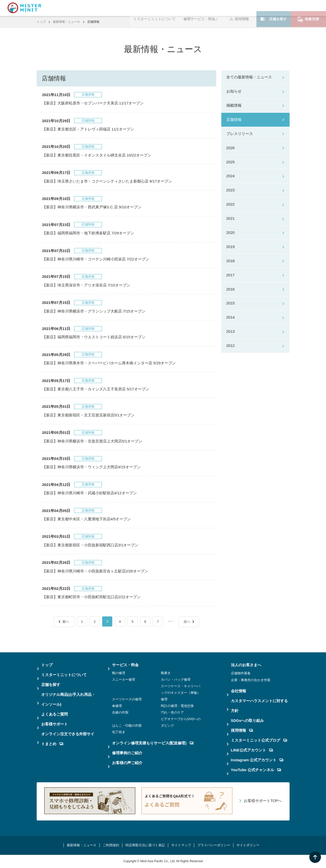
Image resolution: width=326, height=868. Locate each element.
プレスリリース (240, 134)
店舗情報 (234, 119)
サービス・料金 (125, 665)
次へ (187, 622)
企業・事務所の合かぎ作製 (251, 680)
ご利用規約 (111, 845)
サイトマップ (181, 845)
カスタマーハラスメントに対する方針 (259, 706)
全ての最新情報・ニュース (249, 77)
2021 (231, 218)
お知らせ (234, 91)
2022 (231, 204)
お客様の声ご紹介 (127, 763)
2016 (231, 289)
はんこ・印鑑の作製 (127, 726)
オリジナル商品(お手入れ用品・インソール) (68, 699)
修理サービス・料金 (199, 8)
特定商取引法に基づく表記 (145, 845)
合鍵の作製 (120, 712)
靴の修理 (119, 673)
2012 (231, 346)
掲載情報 (234, 105)
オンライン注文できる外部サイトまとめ (68, 739)
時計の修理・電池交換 (177, 706)
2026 (231, 148)
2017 (231, 275)
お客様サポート (55, 724)
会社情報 (238, 691)
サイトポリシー (248, 845)
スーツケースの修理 (127, 699)
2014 (231, 317)
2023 (231, 190)
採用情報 (239, 8)
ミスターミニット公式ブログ (259, 740)
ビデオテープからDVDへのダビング (181, 722)
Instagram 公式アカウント (257, 760)
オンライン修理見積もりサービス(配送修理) (153, 743)
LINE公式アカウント (252, 750)
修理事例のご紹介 (127, 753)
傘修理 (117, 706)
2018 (231, 261)
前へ (66, 622)
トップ (41, 22)
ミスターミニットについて (155, 8)
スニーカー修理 (124, 680)
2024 (231, 176)
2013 (231, 331)
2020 (231, 232)
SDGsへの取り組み (247, 720)
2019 (231, 247)
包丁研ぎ (119, 732)
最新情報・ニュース (67, 22)
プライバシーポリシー (214, 845)
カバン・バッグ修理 (176, 680)
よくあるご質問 (55, 714)
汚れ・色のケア (172, 712)
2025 (231, 162)
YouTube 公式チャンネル (256, 770)
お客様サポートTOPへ (263, 801)
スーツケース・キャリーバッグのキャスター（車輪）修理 (181, 693)
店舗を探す (274, 8)
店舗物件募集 (241, 673)
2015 (231, 303)
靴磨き (166, 673)
